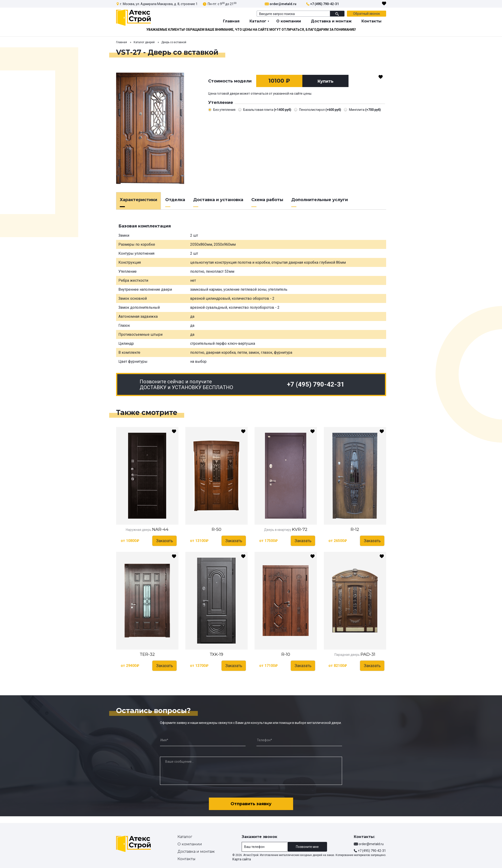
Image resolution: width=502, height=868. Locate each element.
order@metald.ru (283, 4)
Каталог (258, 21)
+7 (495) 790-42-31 (325, 4)
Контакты (371, 21)
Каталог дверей (144, 42)
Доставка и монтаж (331, 21)
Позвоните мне (307, 847)
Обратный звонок (367, 14)
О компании (289, 21)
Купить (325, 81)
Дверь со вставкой (174, 42)
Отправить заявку (251, 803)
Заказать (164, 541)
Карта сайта (242, 859)
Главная (231, 21)
